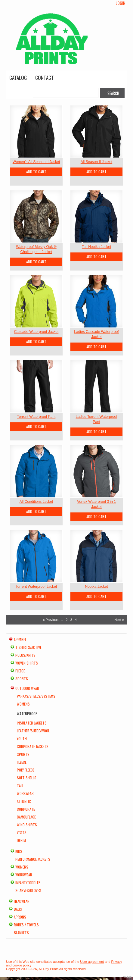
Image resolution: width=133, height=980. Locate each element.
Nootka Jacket (96, 587)
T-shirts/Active (28, 647)
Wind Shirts (27, 825)
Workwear (25, 793)
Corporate (26, 809)
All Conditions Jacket (36, 502)
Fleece (20, 671)
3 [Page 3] (71, 620)
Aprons (20, 917)
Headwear (22, 901)
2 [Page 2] (66, 620)
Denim (21, 840)
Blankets (21, 933)
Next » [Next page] (119, 620)
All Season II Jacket (96, 162)
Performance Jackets (33, 859)
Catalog (18, 78)
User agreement (92, 962)
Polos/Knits (25, 655)
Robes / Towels (26, 925)
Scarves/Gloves (28, 890)
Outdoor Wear (27, 688)
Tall (20, 786)
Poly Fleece (26, 770)
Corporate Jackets (33, 746)
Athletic (24, 801)
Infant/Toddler (28, 883)
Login (120, 3)
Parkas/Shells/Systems (36, 696)
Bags (18, 909)
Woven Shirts (27, 663)
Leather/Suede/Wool (33, 731)
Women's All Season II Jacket (36, 162)
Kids (19, 851)
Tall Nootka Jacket (96, 247)
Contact (45, 78)
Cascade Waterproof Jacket (36, 332)
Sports (22, 679)
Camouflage (26, 817)
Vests (22, 833)
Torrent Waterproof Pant (36, 417)
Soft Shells (27, 778)
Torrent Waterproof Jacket (36, 587)
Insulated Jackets (32, 723)
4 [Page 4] (76, 620)
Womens (23, 704)
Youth (22, 739)
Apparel (20, 639)
